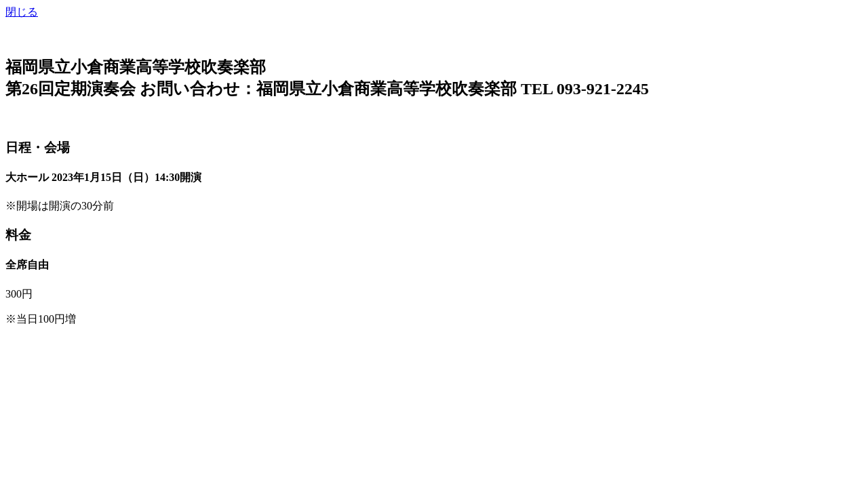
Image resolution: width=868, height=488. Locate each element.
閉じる (22, 12)
